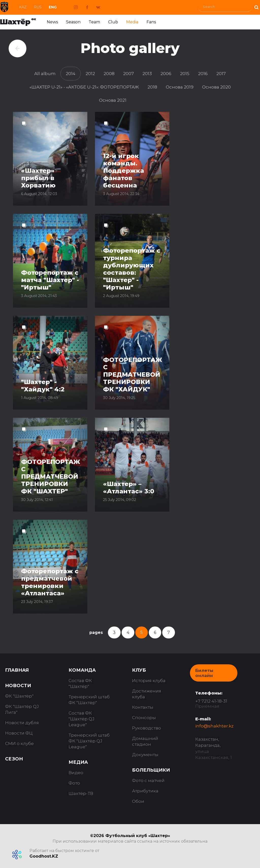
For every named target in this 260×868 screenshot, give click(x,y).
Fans (151, 22)
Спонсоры (144, 718)
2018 (152, 87)
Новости (18, 686)
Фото (74, 783)
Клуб (139, 670)
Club (113, 22)
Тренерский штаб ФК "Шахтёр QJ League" (89, 741)
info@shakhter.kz (214, 726)
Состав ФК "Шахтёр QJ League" (82, 719)
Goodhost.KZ (44, 856)
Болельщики (151, 770)
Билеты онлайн (204, 673)
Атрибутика (145, 791)
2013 (147, 74)
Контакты (143, 707)
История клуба (149, 681)
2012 (90, 74)
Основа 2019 (180, 87)
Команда (82, 670)
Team (94, 22)
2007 (128, 74)
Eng (53, 7)
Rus (38, 7)
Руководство (147, 728)
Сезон (14, 759)
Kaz (23, 7)
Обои (138, 801)
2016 (203, 74)
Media (132, 22)
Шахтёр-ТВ (81, 793)
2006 (166, 74)
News (52, 22)
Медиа (78, 762)
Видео (76, 773)
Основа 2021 (113, 100)
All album (45, 74)
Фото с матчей (148, 780)
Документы (145, 755)
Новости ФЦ (19, 733)
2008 (109, 74)
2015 (185, 74)
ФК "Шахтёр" (19, 696)
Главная (17, 670)
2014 (71, 74)
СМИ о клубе (19, 743)
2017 (221, 74)
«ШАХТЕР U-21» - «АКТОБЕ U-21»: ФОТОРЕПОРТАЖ (84, 87)
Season (73, 22)
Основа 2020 (216, 87)
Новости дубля (22, 723)
